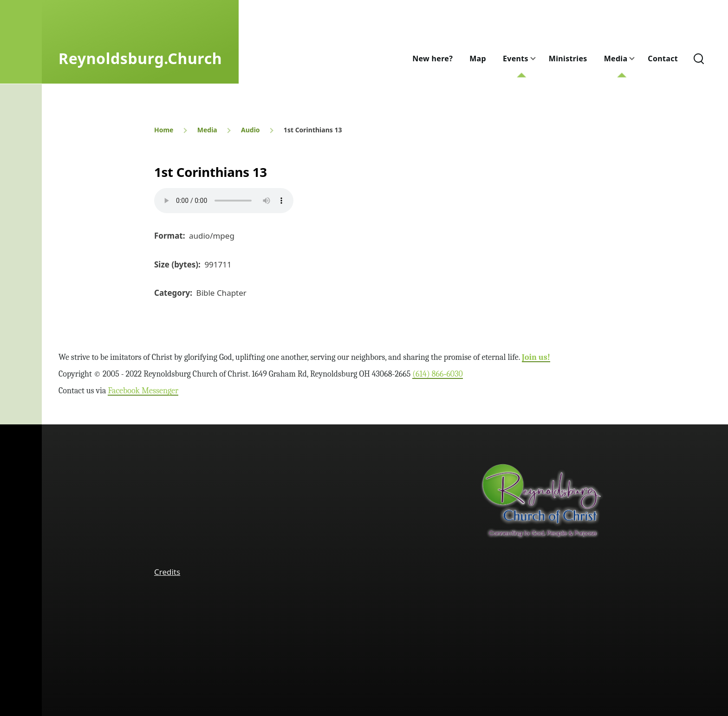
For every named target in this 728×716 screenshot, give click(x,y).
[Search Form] (699, 59)
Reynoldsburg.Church (140, 58)
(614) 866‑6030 (438, 374)
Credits (167, 572)
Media (207, 130)
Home (164, 130)
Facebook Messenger (143, 391)
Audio (250, 130)
